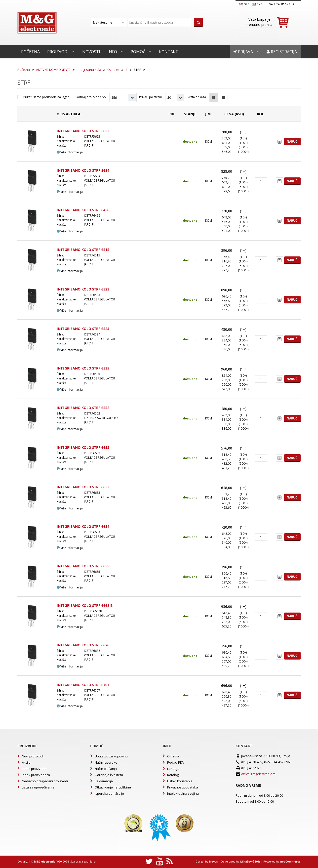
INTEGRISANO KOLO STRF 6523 (83, 289)
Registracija (282, 52)
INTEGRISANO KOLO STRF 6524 (83, 329)
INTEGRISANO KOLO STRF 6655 (83, 566)
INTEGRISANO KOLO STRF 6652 (83, 447)
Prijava (243, 52)
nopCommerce (290, 861)
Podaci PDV (176, 762)
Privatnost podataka (183, 787)
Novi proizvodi (33, 756)
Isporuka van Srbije (109, 793)
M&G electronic (45, 861)
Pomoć (138, 52)
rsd (284, 4)
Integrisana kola (89, 70)
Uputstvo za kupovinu (111, 756)
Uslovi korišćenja (180, 781)
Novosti (91, 52)
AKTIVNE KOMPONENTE (53, 70)
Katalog (173, 775)
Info (112, 52)
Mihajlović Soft (250, 861)
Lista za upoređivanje (38, 787)
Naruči (293, 142)
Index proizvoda (34, 769)
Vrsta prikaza (197, 97)
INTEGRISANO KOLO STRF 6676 (83, 645)
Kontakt (169, 52)
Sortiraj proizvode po (91, 97)
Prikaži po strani (150, 97)
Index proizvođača (36, 775)
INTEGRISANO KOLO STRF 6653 (83, 487)
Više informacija (70, 152)
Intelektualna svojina (183, 793)
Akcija (26, 762)
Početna (30, 52)
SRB (244, 4)
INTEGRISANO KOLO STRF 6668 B (85, 605)
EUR (292, 4)
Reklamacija (104, 781)
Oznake (113, 70)
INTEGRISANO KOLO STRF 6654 (83, 526)
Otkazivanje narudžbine (113, 787)
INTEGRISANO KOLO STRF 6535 (83, 368)
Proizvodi (58, 52)
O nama (173, 756)
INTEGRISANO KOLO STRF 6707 (83, 685)
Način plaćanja (106, 769)
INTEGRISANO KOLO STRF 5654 (83, 170)
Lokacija (173, 769)
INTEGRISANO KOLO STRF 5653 (83, 131)
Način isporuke (106, 762)
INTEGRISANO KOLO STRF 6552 (83, 408)
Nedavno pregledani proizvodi (45, 781)
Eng (257, 4)
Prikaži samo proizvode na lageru (47, 97)
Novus (213, 861)
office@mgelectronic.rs (258, 774)
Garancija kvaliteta (109, 775)
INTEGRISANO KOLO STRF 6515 (83, 250)
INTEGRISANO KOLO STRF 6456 (83, 210)
